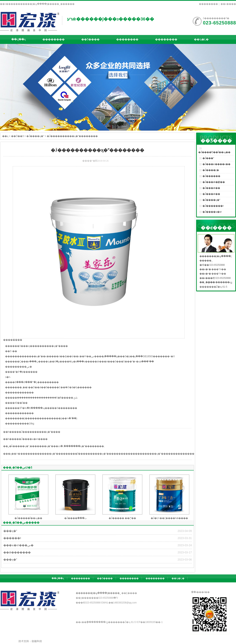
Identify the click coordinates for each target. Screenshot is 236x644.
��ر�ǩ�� (10, 446)
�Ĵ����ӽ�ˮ (35, 136)
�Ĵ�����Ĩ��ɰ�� (28, 518)
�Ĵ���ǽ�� (211, 188)
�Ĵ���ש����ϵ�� (216, 164)
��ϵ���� (228, 4)
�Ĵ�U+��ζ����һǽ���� (169, 518)
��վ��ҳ (19, 39)
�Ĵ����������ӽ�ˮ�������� (72, 136)
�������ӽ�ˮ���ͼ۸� (46, 446)
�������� (208, 4)
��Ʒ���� (90, 39)
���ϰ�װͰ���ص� (18, 545)
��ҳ (5, 136)
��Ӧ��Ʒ (17, 136)
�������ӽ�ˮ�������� (84, 446)
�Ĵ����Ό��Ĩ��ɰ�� (214, 152)
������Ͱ (12, 538)
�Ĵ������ (211, 176)
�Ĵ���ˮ (208, 158)
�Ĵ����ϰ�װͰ (212, 212)
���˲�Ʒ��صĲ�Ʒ (18, 467)
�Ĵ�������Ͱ (213, 206)
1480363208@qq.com (125, 603)
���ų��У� (12, 454)
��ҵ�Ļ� (201, 39)
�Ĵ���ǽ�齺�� (214, 182)
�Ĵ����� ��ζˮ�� (122, 518)
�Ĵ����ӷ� (211, 170)
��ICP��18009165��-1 (150, 622)
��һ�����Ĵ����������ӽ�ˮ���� (32, 432)
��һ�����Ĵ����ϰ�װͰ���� (25, 439)
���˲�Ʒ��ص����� (21, 523)
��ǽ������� (17, 552)
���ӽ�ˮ (23, 446)
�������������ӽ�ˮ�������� (48, 454)
